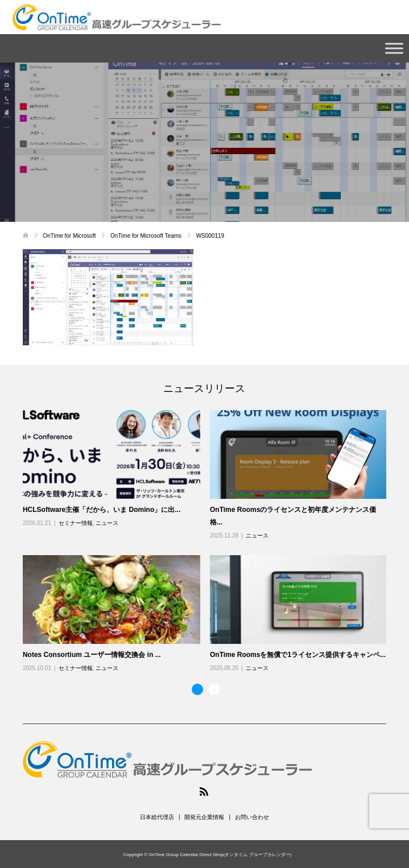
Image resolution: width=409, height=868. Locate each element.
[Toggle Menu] (394, 48)
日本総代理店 (157, 817)
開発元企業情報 (204, 817)
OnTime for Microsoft (71, 236)
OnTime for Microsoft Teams (147, 236)
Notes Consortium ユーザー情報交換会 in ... (92, 655)
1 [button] (197, 689)
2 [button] (214, 689)
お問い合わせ (252, 817)
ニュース (107, 523)
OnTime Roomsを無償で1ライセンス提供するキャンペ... (298, 655)
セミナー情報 (76, 523)
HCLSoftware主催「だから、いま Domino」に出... (102, 510)
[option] (210, 542)
